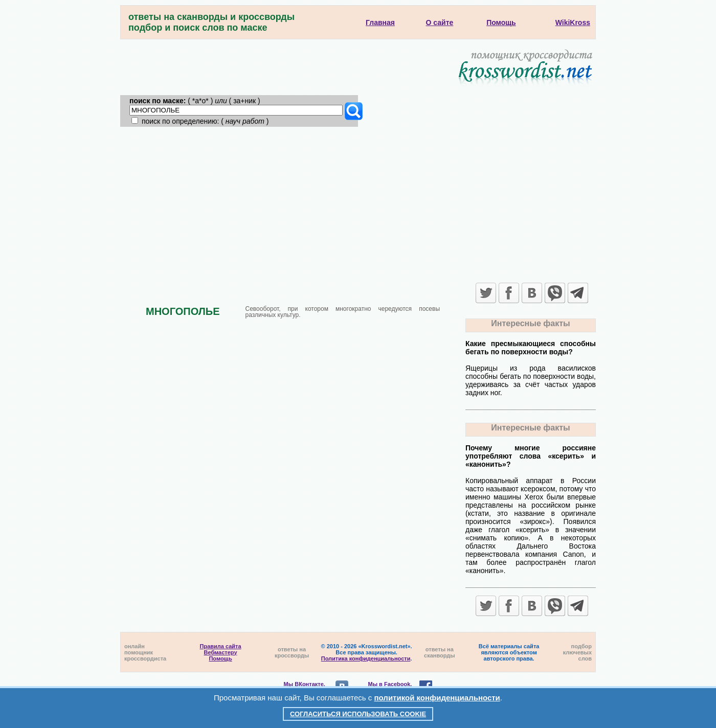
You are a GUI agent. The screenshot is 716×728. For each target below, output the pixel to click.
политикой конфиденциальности (437, 698)
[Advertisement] (358, 203)
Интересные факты (530, 323)
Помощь (220, 658)
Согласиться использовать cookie (358, 714)
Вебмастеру (221, 652)
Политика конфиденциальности (366, 658)
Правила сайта (221, 646)
